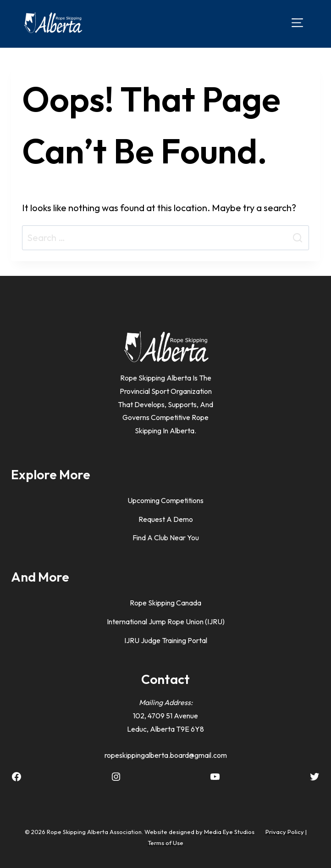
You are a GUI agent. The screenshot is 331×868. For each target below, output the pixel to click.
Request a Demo (166, 519)
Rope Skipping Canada (165, 603)
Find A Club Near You (166, 538)
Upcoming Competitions (165, 500)
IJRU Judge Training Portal (166, 640)
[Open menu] (297, 22)
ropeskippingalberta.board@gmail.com (166, 755)
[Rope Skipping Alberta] (53, 23)
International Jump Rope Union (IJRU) (166, 622)
